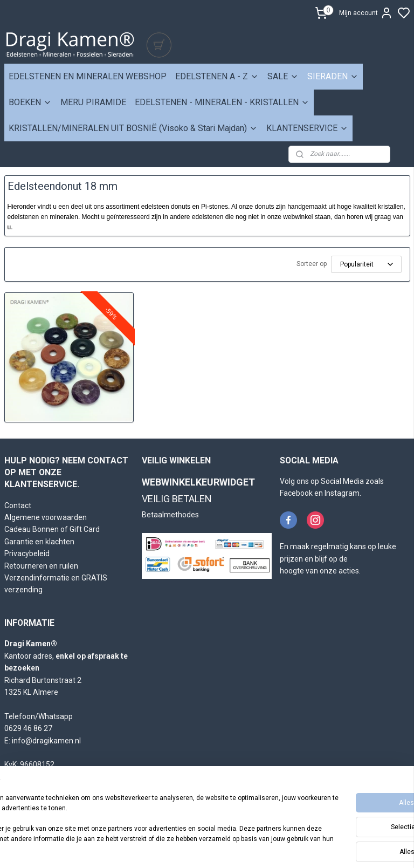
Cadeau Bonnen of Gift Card (52, 529)
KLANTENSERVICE (307, 128)
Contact (18, 505)
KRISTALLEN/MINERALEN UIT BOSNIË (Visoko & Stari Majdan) (133, 128)
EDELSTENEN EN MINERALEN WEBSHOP (88, 76)
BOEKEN (30, 102)
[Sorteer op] (366, 264)
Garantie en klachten (39, 542)
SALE (283, 76)
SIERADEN (333, 76)
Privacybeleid (27, 553)
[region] (136, 820)
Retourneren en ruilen (41, 566)
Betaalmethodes (170, 515)
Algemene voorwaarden (46, 517)
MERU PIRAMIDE (93, 102)
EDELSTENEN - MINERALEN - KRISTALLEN (222, 102)
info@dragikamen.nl (46, 741)
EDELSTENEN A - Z (217, 76)
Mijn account (366, 13)
